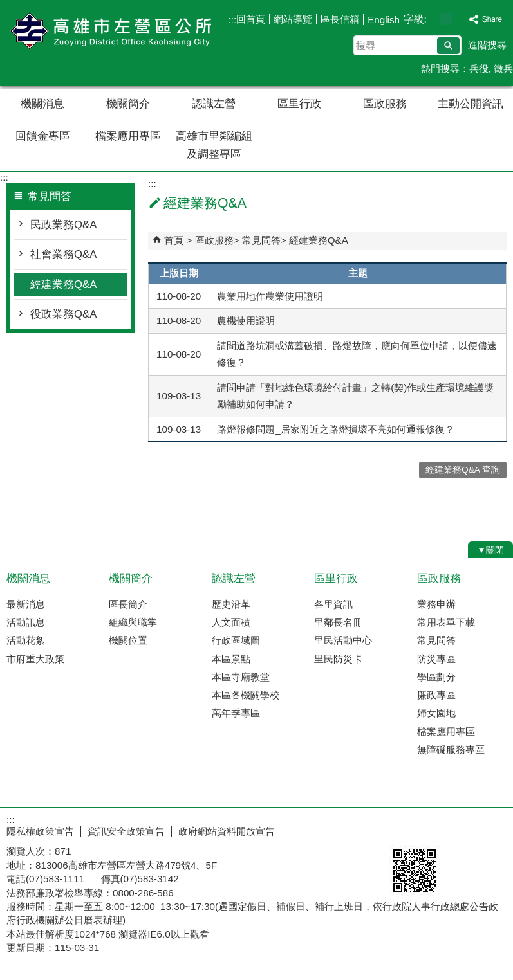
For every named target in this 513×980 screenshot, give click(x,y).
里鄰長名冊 (338, 622)
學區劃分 (436, 677)
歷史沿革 (231, 604)
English (384, 20)
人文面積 (231, 622)
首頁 (174, 240)
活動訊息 (26, 622)
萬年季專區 (236, 713)
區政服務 (385, 104)
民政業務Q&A (63, 225)
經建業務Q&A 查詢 (463, 470)
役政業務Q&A (63, 314)
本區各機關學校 (246, 695)
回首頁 (251, 19)
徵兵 (503, 68)
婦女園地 (436, 713)
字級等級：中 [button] (446, 19)
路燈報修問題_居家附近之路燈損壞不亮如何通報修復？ (335, 429)
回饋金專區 (43, 136)
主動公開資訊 (471, 104)
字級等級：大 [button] (459, 19)
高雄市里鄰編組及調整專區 (214, 145)
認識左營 (214, 104)
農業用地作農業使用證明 (270, 296)
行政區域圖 (236, 640)
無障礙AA (466, 830)
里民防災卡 (338, 659)
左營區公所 (109, 31)
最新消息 (26, 604)
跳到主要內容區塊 (7, 7)
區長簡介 (128, 604)
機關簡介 (128, 104)
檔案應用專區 (128, 136)
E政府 (403, 829)
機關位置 (128, 640)
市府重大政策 (35, 659)
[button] (448, 46)
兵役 (479, 68)
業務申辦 (436, 604)
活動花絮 (26, 640)
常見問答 (261, 240)
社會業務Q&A (63, 254)
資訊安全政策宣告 (126, 831)
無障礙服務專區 (451, 749)
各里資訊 (333, 604)
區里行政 (299, 104)
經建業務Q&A (63, 285)
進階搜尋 (487, 45)
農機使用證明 (246, 321)
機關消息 (42, 104)
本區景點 (231, 659)
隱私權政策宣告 (40, 831)
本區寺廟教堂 (241, 677)
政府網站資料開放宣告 (227, 831)
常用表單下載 (446, 622)
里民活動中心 (343, 640)
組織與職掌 (133, 622)
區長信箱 (340, 19)
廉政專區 (436, 695)
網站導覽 (293, 19)
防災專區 (436, 659)
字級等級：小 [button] (432, 19)
